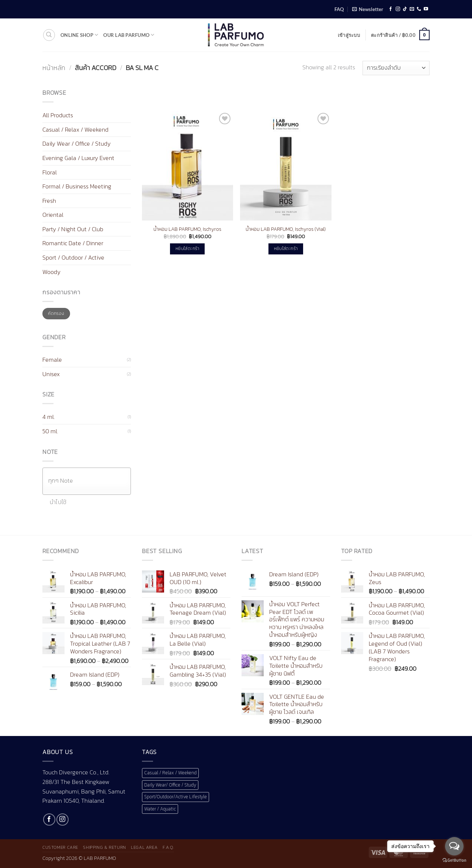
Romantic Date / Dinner (73, 243)
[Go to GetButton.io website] (454, 860)
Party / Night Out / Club (73, 229)
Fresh (49, 201)
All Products (58, 115)
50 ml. (50, 431)
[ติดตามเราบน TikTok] (405, 9)
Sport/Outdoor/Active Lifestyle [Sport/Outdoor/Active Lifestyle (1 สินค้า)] (176, 797)
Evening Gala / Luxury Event (78, 158)
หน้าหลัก (54, 68)
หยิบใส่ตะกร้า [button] (187, 249)
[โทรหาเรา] (419, 9)
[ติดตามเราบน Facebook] (391, 9)
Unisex (51, 374)
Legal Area (144, 847)
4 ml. (49, 417)
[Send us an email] (412, 9)
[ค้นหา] (49, 35)
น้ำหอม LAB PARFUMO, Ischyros (187, 229)
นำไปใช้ (58, 502)
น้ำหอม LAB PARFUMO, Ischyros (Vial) (286, 229)
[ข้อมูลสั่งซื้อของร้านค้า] (396, 68)
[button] (368, 9)
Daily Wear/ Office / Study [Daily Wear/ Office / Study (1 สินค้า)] (170, 785)
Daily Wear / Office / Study (77, 143)
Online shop (79, 35)
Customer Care (60, 847)
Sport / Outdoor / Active (73, 257)
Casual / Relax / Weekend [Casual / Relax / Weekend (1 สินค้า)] (170, 773)
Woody (51, 272)
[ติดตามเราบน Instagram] (398, 9)
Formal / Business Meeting (77, 186)
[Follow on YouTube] (426, 9)
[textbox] (88, 481)
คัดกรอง (56, 313)
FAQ (339, 9)
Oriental (53, 215)
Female (52, 360)
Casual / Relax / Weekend (75, 129)
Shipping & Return (104, 847)
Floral (50, 172)
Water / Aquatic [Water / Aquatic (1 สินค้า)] (160, 809)
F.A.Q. (169, 847)
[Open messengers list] (454, 846)
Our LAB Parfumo (129, 35)
